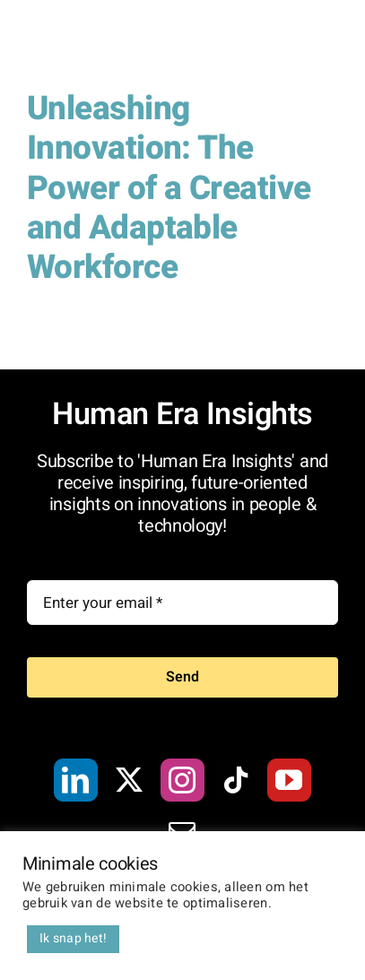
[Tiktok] (236, 780)
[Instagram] (182, 780)
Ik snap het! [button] (73, 938)
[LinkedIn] (75, 780)
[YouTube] (289, 780)
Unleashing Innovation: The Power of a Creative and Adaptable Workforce (169, 188)
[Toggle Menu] (325, 45)
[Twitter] (129, 780)
